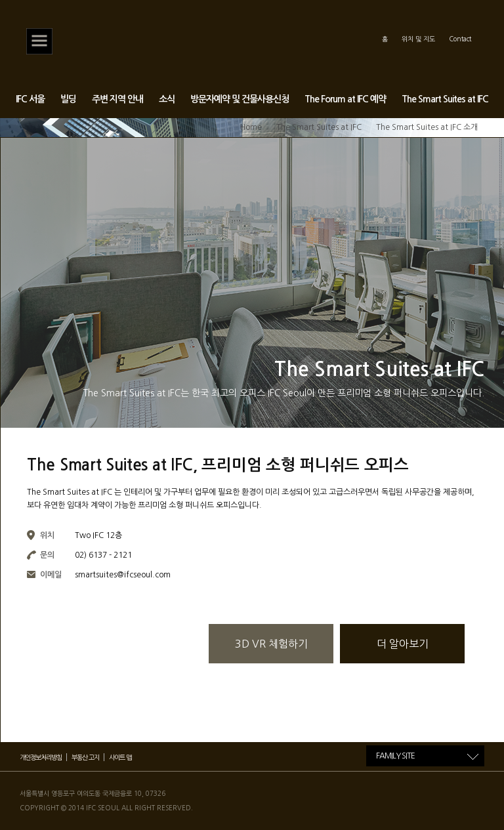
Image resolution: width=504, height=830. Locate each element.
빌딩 (68, 99)
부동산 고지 (85, 757)
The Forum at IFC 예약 (345, 99)
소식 (167, 99)
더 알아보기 (403, 644)
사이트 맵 (120, 757)
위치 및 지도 (418, 39)
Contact (460, 39)
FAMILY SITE (395, 756)
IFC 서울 (30, 99)
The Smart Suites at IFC (445, 99)
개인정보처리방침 (41, 757)
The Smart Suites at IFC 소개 (427, 127)
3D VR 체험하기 (271, 644)
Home (251, 127)
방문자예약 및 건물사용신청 (240, 99)
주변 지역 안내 (117, 99)
